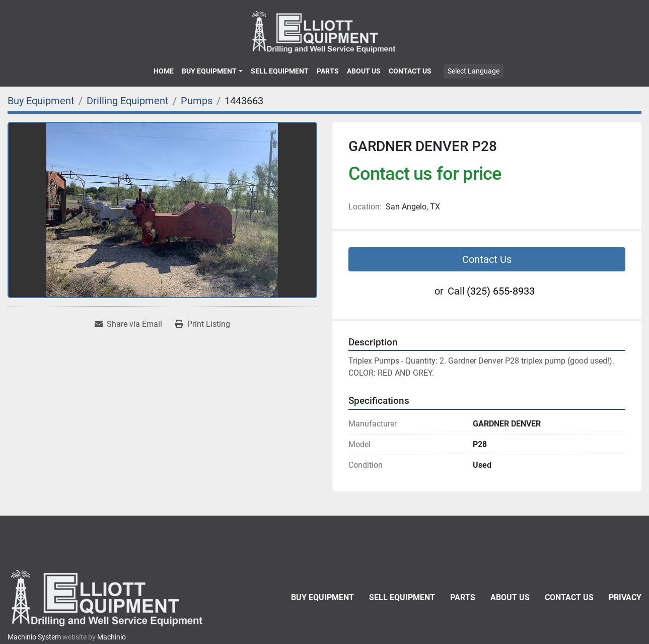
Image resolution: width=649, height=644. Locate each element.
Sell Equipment (280, 71)
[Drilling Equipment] (128, 101)
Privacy (625, 597)
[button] (212, 71)
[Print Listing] (203, 324)
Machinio (112, 637)
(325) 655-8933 (501, 291)
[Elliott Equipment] (108, 598)
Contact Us (410, 71)
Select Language (474, 71)
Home (164, 71)
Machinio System (34, 637)
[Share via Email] (128, 324)
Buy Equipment (209, 71)
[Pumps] (197, 101)
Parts (328, 71)
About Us (364, 71)
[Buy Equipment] (41, 101)
